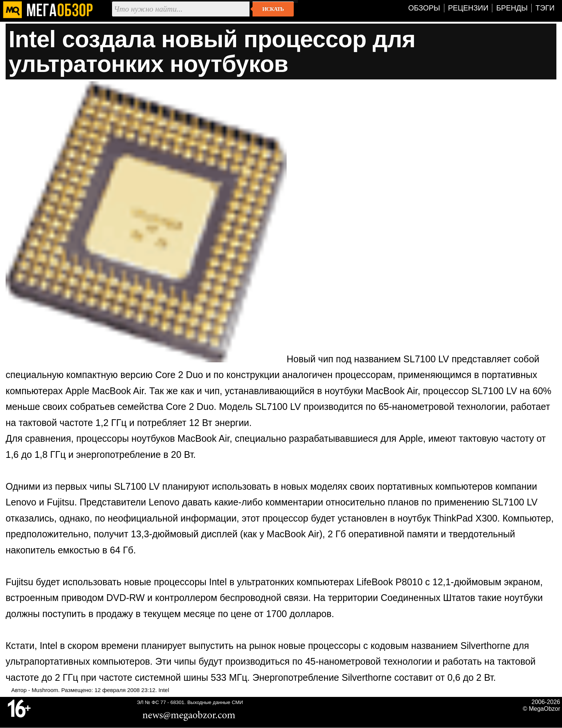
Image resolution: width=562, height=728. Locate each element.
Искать (273, 9)
